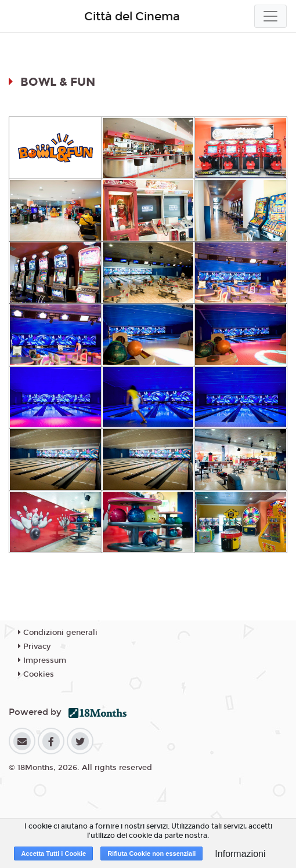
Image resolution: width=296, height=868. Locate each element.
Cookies (36, 674)
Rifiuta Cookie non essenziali (151, 854)
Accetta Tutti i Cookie (53, 854)
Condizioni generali (58, 633)
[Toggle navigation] (270, 16)
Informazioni (240, 854)
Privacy (34, 647)
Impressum (42, 660)
